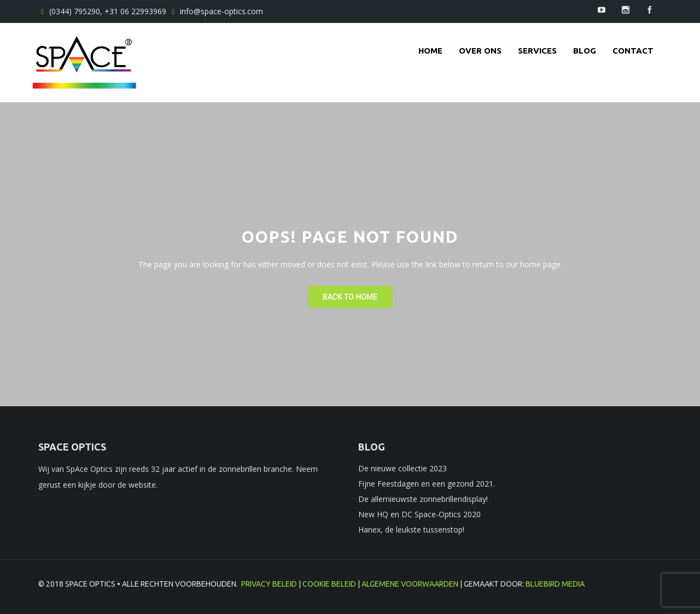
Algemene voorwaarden (410, 584)
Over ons (480, 51)
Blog (585, 51)
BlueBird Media (555, 584)
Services (537, 51)
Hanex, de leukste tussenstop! (411, 530)
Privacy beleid (269, 584)
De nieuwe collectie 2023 (402, 468)
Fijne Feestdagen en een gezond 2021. (427, 484)
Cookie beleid (329, 584)
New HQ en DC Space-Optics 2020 (419, 514)
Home (430, 51)
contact (633, 51)
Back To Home (350, 297)
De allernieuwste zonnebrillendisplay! (423, 499)
